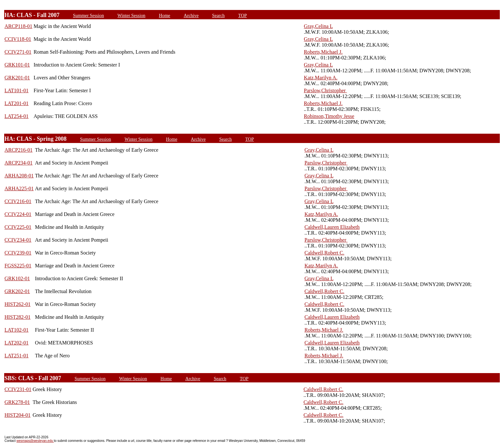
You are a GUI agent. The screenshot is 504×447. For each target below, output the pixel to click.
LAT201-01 (17, 103)
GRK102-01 (17, 278)
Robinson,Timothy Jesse (329, 116)
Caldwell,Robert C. (324, 253)
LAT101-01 (17, 90)
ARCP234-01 (18, 163)
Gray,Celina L (318, 26)
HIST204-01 (18, 415)
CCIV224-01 (18, 214)
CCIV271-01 (18, 52)
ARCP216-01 (18, 150)
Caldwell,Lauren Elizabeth (332, 227)
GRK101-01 (17, 65)
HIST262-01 (18, 304)
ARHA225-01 (19, 188)
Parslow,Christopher (325, 90)
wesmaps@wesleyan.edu (35, 441)
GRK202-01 (17, 291)
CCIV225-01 (18, 227)
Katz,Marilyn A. (320, 78)
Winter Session (131, 15)
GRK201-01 (17, 78)
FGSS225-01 (18, 266)
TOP (243, 15)
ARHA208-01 (19, 176)
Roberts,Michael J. (323, 52)
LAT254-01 (17, 116)
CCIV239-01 (18, 253)
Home (164, 15)
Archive (191, 15)
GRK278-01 (17, 402)
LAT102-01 (17, 330)
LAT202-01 (17, 343)
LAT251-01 (17, 356)
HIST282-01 (18, 317)
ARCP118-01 (18, 26)
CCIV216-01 (18, 201)
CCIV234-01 (18, 240)
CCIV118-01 (18, 39)
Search (218, 15)
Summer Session (88, 15)
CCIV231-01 (18, 389)
